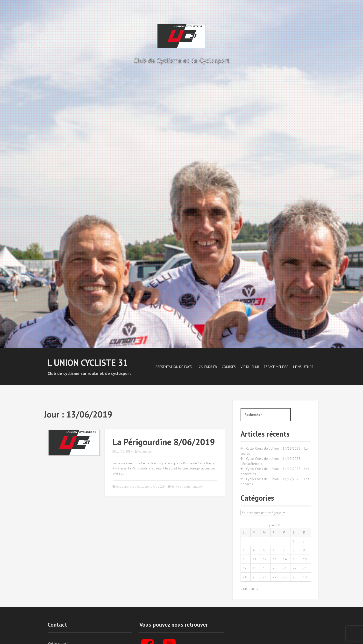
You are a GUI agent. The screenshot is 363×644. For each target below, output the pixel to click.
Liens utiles (303, 367)
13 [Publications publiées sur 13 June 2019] (275, 559)
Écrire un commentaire (187, 487)
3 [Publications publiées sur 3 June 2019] (244, 550)
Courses (229, 367)
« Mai (244, 589)
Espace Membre (276, 367)
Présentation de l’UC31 (175, 367)
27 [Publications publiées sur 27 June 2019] (275, 577)
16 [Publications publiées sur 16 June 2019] (305, 559)
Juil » (255, 589)
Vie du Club (250, 367)
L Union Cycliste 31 (88, 362)
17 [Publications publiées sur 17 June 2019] (245, 568)
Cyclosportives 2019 (151, 487)
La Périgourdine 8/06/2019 (164, 442)
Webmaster (145, 451)
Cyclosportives (126, 487)
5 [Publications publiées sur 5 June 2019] (264, 550)
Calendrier (208, 367)
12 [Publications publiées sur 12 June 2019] (265, 559)
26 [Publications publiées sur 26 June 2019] (265, 577)
